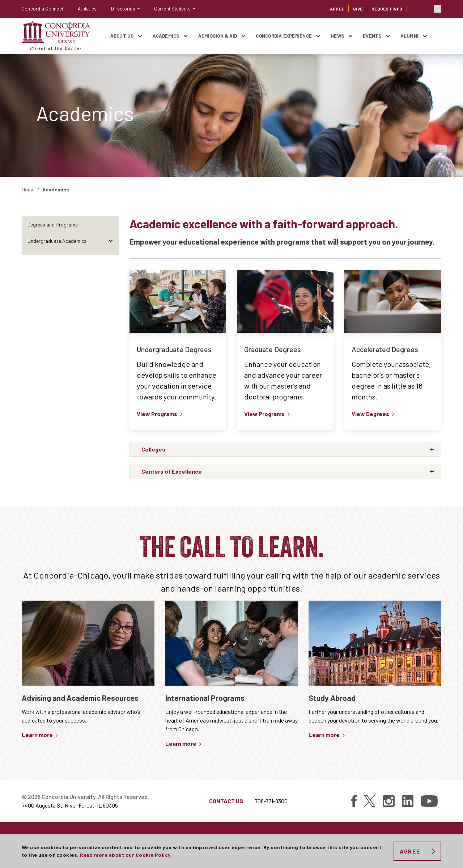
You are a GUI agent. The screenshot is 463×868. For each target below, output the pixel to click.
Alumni (409, 36)
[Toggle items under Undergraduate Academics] (111, 241)
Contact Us (226, 801)
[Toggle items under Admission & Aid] (243, 36)
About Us (122, 36)
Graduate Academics (51, 257)
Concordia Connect (43, 9)
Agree (410, 851)
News (337, 36)
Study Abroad (43, 322)
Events (372, 36)
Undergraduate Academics (57, 241)
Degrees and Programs (53, 225)
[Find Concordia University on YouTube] (429, 801)
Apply (337, 9)
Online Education (46, 273)
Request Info (387, 9)
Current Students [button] (173, 9)
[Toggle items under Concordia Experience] (318, 36)
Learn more (37, 735)
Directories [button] (124, 9)
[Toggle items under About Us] (140, 36)
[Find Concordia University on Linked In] (408, 801)
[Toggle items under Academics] (186, 36)
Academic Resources (50, 338)
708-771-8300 (271, 801)
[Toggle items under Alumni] (425, 36)
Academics (166, 36)
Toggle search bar (437, 9)
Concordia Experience (284, 36)
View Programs (157, 414)
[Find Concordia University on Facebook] (354, 801)
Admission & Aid (218, 36)
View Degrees (370, 414)
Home (28, 189)
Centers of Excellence (51, 306)
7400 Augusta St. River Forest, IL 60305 (70, 805)
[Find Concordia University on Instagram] (389, 801)
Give (358, 9)
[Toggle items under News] (350, 36)
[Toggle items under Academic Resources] (111, 338)
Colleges (37, 290)
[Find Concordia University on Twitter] (370, 801)
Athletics (87, 9)
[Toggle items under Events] (388, 36)
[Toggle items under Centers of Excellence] (111, 306)
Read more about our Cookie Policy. (126, 855)
